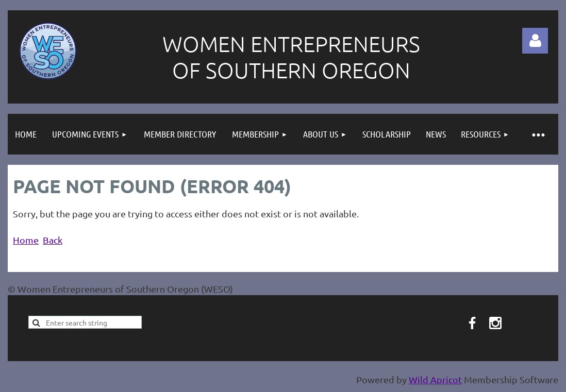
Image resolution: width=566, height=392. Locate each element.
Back (53, 240)
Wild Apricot (435, 379)
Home (26, 240)
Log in (535, 41)
